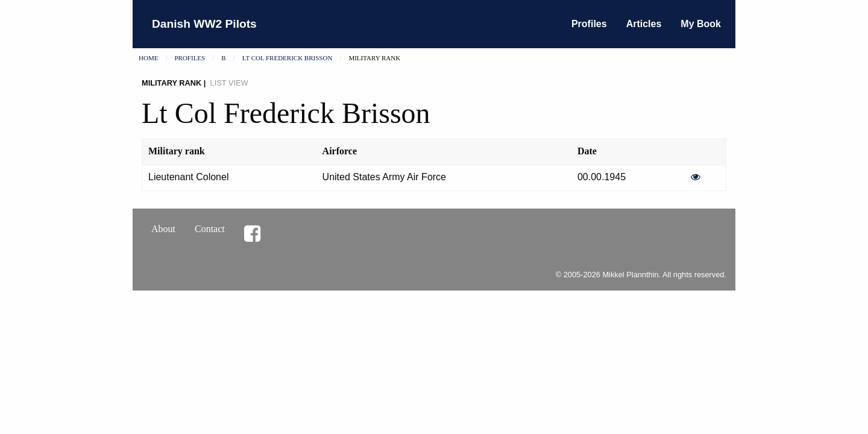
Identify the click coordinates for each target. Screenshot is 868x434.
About (163, 229)
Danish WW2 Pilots (204, 24)
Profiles (589, 24)
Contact (210, 229)
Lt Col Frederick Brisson (288, 58)
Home (148, 58)
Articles (644, 24)
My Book (701, 24)
